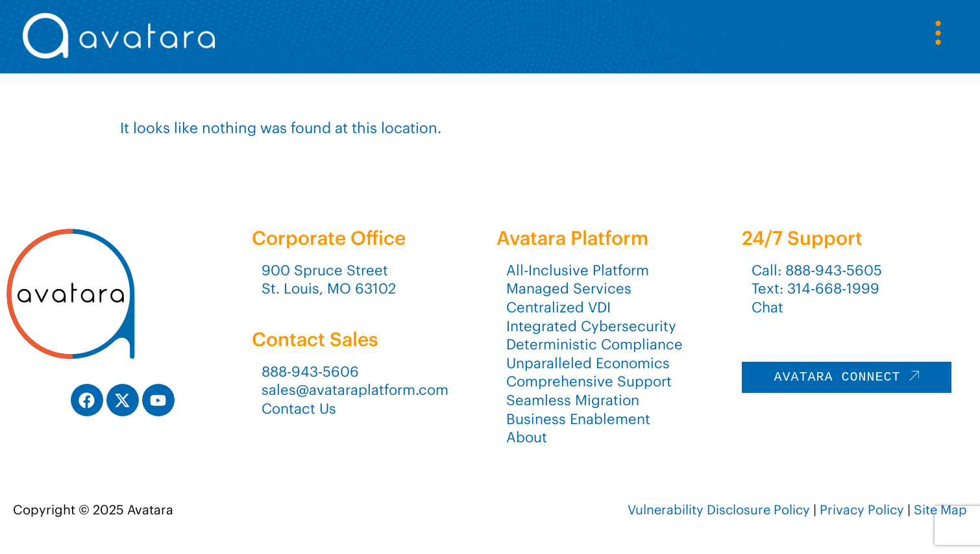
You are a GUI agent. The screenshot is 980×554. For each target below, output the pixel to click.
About (527, 437)
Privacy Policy (862, 510)
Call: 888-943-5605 (817, 270)
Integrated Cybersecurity (591, 326)
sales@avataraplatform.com (355, 390)
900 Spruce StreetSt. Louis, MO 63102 (329, 280)
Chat (767, 307)
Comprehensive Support (589, 381)
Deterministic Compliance (594, 344)
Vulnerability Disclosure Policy (719, 510)
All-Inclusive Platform (578, 270)
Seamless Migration (573, 400)
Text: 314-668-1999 (815, 288)
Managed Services (569, 288)
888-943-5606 (310, 371)
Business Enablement (578, 419)
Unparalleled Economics (588, 363)
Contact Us (299, 409)
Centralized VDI (558, 307)
